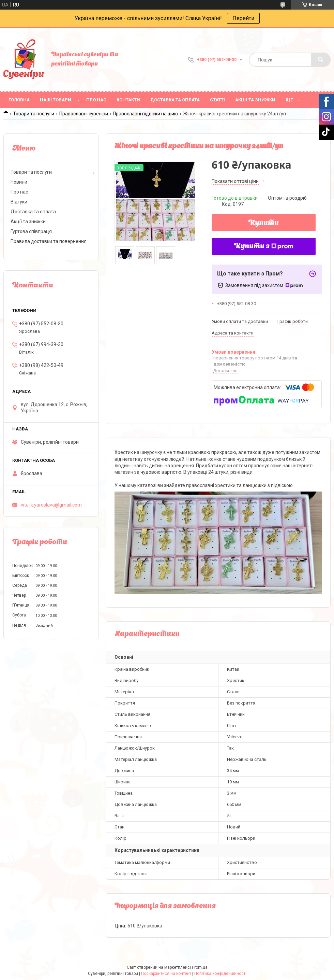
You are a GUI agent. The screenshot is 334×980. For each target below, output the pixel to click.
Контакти (128, 100)
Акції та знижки (255, 100)
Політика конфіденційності (220, 974)
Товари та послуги (34, 114)
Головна (19, 100)
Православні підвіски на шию (145, 114)
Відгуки (19, 202)
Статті (217, 100)
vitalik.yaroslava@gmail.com (51, 505)
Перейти (243, 18)
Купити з (264, 246)
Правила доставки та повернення (49, 241)
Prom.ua (200, 967)
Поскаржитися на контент (166, 974)
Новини (19, 182)
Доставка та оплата (175, 100)
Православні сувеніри (84, 114)
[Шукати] (321, 60)
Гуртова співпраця (31, 231)
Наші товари (56, 100)
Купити (264, 223)
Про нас (96, 100)
